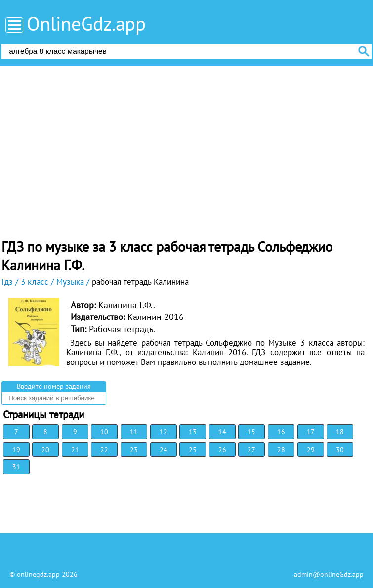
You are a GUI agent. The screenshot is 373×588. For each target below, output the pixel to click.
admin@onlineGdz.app (329, 574)
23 (134, 450)
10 (104, 432)
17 (311, 432)
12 (164, 432)
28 (281, 450)
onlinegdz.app (38, 574)
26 (222, 450)
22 (104, 450)
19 (16, 450)
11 (134, 432)
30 (340, 450)
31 (16, 467)
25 (193, 450)
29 (311, 450)
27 (251, 450)
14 (222, 432)
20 (45, 450)
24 (164, 450)
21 (75, 450)
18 (340, 432)
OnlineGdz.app (86, 23)
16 (281, 432)
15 (251, 432)
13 (193, 432)
